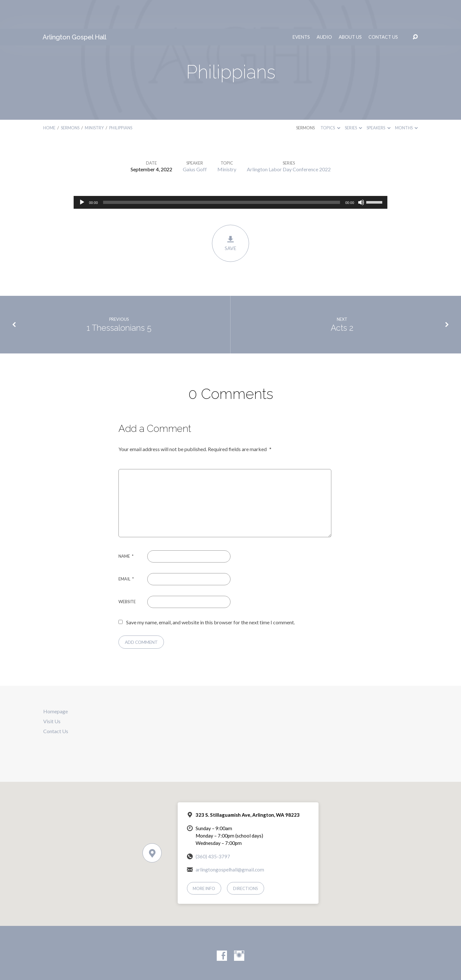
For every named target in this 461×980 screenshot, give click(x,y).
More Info (204, 860)
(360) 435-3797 (213, 828)
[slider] (222, 174)
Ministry (94, 99)
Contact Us (383, 8)
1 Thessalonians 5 (119, 299)
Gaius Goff (195, 140)
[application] (230, 174)
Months (406, 99)
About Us (350, 8)
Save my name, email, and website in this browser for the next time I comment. (210, 593)
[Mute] (361, 174)
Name (126, 527)
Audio (324, 8)
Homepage (56, 682)
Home (49, 99)
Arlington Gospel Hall (74, 8)
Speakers (378, 99)
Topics (330, 99)
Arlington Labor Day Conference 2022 (289, 140)
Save (230, 214)
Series (353, 99)
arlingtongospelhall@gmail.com (230, 841)
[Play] (82, 174)
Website (127, 573)
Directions (246, 860)
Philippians (121, 99)
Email (126, 550)
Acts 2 (342, 299)
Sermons (70, 99)
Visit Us (52, 692)
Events (301, 8)
